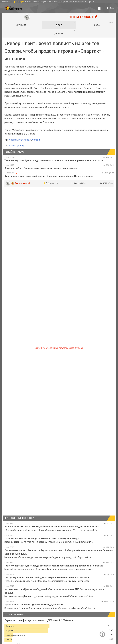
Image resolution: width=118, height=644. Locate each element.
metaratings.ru (15, 145)
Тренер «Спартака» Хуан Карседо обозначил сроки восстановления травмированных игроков (54, 160)
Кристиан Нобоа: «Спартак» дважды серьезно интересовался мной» (41, 168)
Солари (36, 140)
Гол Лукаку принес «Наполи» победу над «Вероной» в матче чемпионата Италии (47, 577)
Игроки (90, 1)
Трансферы (19, 1)
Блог (66, 24)
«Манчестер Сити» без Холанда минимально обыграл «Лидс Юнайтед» (42, 538)
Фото (103, 24)
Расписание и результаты (39, 1)
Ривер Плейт (25, 140)
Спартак (13, 140)
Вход (110, 8)
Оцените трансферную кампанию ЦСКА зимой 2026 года (39, 620)
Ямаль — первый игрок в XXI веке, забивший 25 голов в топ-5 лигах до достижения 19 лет (51, 526)
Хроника (21, 25)
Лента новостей (22, 183)
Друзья (65, 32)
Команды (80, 1)
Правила (6, 1)
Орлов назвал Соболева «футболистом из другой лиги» (34, 604)
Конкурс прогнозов (63, 1)
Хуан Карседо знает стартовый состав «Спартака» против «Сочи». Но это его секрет (49, 176)
